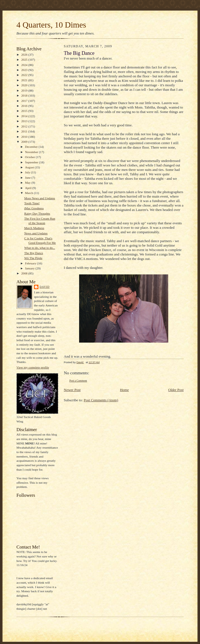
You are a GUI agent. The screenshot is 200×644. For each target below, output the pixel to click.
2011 (25, 131)
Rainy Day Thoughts (37, 213)
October (31, 157)
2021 (25, 80)
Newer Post (72, 390)
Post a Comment (78, 381)
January (30, 268)
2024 (25, 65)
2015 (25, 111)
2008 (25, 273)
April (29, 188)
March (30, 193)
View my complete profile (33, 367)
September (32, 162)
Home (125, 390)
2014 (25, 116)
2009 (25, 142)
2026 (25, 55)
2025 (25, 60)
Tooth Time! (32, 203)
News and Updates (36, 233)
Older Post (176, 390)
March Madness (34, 228)
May (28, 183)
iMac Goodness (34, 208)
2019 (25, 90)
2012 (25, 126)
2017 (25, 101)
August (30, 167)
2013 (25, 121)
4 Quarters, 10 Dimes (51, 25)
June (28, 178)
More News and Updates (40, 198)
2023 (25, 70)
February (31, 263)
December (32, 147)
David (45, 287)
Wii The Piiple (33, 258)
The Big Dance (34, 253)
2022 (25, 75)
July (28, 172)
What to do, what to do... (40, 248)
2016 (25, 106)
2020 (25, 85)
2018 (25, 95)
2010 (25, 137)
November (32, 152)
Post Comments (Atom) (101, 400)
